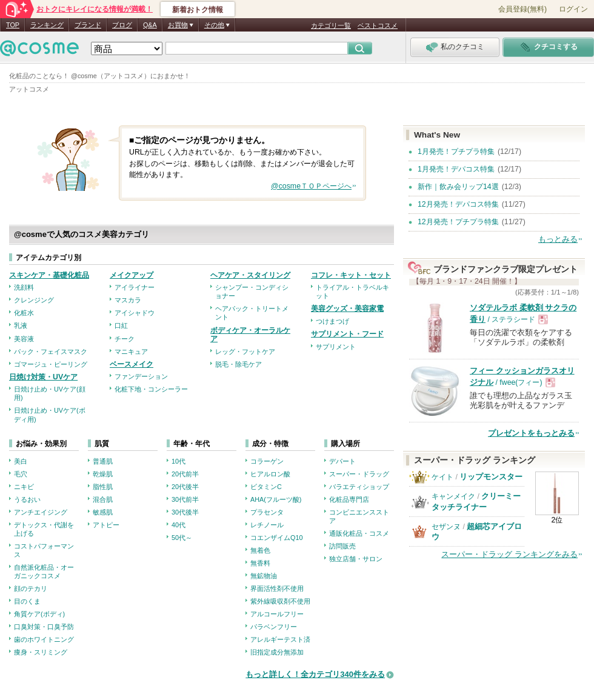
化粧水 (24, 313)
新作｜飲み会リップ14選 (458, 187)
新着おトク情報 (198, 10)
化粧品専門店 (349, 499)
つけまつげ (332, 321)
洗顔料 (24, 287)
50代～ (182, 538)
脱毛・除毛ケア (239, 364)
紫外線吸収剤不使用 (280, 601)
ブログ (122, 25)
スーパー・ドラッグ (359, 474)
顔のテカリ (31, 588)
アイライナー (135, 287)
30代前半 (185, 499)
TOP (13, 25)
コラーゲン (267, 461)
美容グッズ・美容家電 (347, 308)
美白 (21, 461)
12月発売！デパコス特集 (458, 204)
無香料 (260, 563)
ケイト (442, 477)
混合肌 (103, 499)
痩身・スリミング (41, 652)
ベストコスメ (378, 25)
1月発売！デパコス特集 (456, 169)
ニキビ (24, 487)
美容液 (24, 339)
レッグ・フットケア (245, 352)
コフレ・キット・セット (351, 275)
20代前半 (185, 474)
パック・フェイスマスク (51, 352)
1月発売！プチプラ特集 (456, 152)
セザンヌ (446, 527)
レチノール (267, 525)
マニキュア (131, 352)
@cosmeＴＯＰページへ (311, 186)
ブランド (88, 25)
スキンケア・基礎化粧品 (49, 275)
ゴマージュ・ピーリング (51, 364)
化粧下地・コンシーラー (151, 389)
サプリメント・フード (347, 334)
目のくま (27, 601)
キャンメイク (453, 496)
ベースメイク (132, 364)
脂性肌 (103, 487)
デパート (342, 461)
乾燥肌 (103, 474)
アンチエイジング (41, 512)
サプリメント (336, 347)
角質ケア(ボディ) (39, 614)
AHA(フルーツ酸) (276, 499)
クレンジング (34, 300)
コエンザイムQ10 (276, 538)
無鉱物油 (264, 576)
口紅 (121, 325)
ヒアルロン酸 (270, 474)
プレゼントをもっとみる (531, 433)
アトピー (106, 525)
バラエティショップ (359, 487)
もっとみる (558, 239)
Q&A (150, 25)
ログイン (573, 9)
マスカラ (128, 300)
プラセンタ (267, 512)
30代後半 (185, 512)
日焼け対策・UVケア (43, 377)
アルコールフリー (277, 614)
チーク (125, 339)
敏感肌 (103, 512)
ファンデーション (141, 376)
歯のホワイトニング (44, 639)
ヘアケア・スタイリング (250, 275)
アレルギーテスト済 (280, 639)
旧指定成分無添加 (277, 652)
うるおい (27, 499)
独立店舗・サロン (356, 559)
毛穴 (21, 474)
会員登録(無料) (522, 9)
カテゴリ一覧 (331, 25)
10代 (179, 461)
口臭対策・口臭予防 (44, 627)
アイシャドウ (135, 313)
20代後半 (185, 487)
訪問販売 (342, 546)
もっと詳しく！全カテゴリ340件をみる (315, 674)
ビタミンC (266, 487)
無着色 (260, 550)
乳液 (21, 325)
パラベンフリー (274, 627)
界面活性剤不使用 (277, 588)
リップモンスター (491, 477)
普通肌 (103, 461)
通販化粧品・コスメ (359, 533)
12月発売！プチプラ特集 (458, 222)
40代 (179, 525)
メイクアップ (132, 275)
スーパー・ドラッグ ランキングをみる (509, 554)
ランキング (47, 25)
